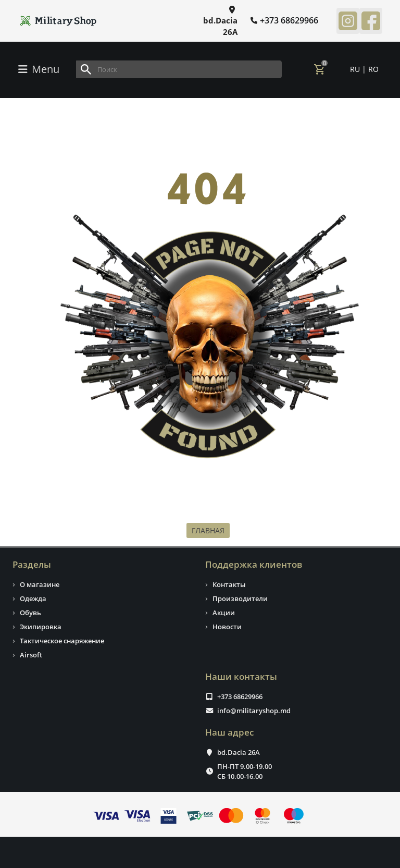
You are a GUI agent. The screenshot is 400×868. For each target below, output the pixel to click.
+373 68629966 (240, 696)
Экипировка (41, 627)
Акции (224, 613)
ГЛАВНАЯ (208, 530)
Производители (240, 598)
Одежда (33, 598)
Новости (227, 627)
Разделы (32, 564)
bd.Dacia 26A (239, 752)
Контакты (229, 584)
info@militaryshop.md (254, 711)
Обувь (30, 613)
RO (373, 69)
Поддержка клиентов (254, 564)
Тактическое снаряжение (62, 641)
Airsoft (31, 655)
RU (356, 69)
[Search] (179, 69)
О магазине (40, 584)
